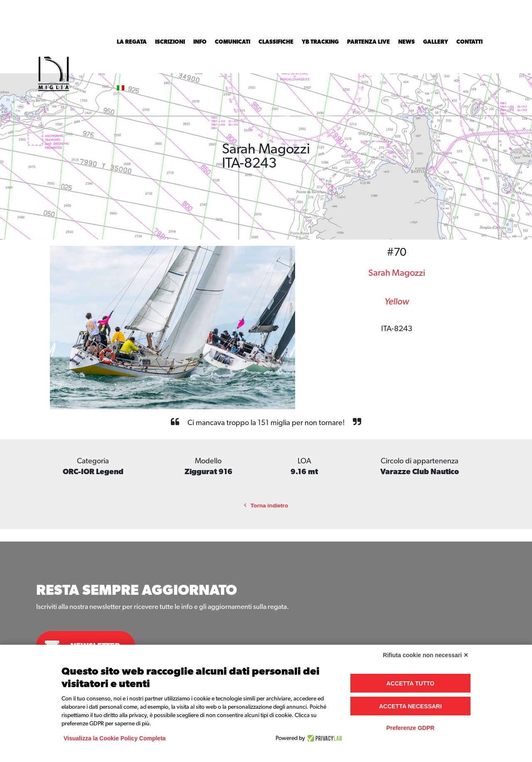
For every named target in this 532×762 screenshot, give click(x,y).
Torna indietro (266, 506)
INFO (200, 42)
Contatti (469, 42)
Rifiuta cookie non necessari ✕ (426, 655)
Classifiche (276, 42)
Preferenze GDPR (410, 728)
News (406, 42)
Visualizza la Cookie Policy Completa (115, 738)
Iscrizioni (170, 42)
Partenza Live (368, 42)
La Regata (132, 42)
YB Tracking (320, 42)
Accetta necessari (410, 706)
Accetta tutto (411, 683)
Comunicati (233, 42)
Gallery (436, 42)
